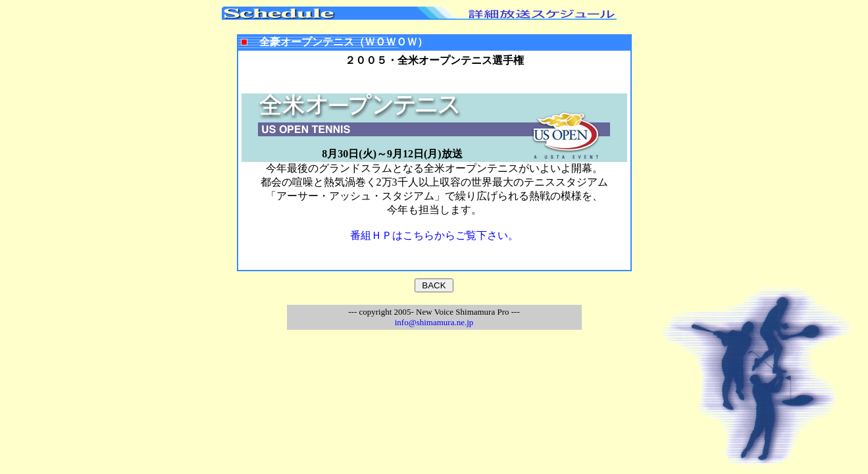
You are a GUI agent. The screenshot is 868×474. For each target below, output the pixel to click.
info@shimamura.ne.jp (434, 322)
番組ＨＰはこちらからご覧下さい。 (434, 235)
